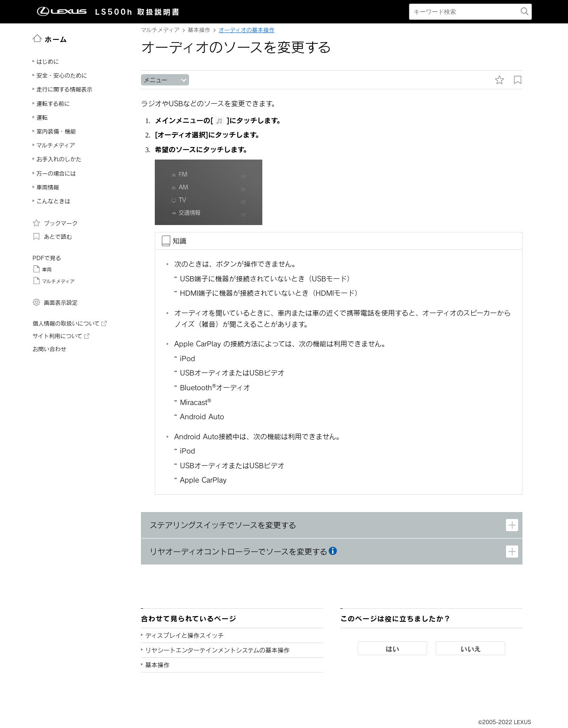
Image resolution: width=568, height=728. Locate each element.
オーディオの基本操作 (246, 30)
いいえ (471, 649)
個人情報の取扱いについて (70, 323)
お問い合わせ (49, 349)
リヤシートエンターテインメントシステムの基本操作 (217, 650)
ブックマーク (55, 223)
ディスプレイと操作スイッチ (184, 635)
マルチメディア (54, 281)
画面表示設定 (55, 302)
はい (392, 649)
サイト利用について (61, 336)
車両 (42, 269)
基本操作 (157, 665)
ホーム (50, 39)
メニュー (155, 80)
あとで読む (52, 236)
